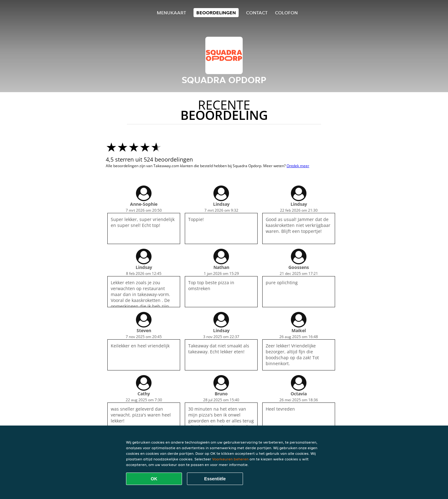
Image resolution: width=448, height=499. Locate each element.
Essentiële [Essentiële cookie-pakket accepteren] (215, 479)
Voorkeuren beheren (230, 459)
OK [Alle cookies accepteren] (154, 479)
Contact (257, 13)
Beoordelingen (216, 13)
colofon (286, 13)
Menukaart (171, 13)
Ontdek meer (298, 166)
